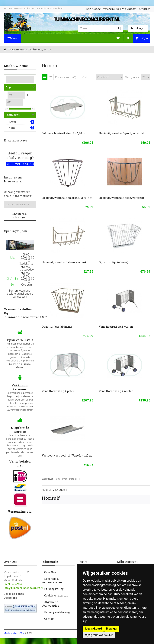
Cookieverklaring (56, 595)
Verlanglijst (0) (111, 9)
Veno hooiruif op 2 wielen (116, 327)
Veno (12, 128)
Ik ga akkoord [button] (93, 629)
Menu (12, 38)
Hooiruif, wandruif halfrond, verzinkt (67, 198)
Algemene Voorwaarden (50, 604)
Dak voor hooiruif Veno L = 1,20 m (64, 133)
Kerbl (13, 122)
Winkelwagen (129, 9)
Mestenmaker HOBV (14, 633)
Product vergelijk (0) (66, 77)
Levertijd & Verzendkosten (52, 581)
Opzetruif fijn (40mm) (114, 262)
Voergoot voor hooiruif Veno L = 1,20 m (67, 455)
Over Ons (50, 572)
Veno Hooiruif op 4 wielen (116, 391)
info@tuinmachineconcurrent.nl (23, 588)
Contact (49, 619)
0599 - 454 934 (13, 584)
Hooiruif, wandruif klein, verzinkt (65, 262)
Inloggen (138, 28)
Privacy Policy (54, 589)
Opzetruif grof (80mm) (57, 327)
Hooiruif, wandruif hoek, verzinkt (122, 198)
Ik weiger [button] (112, 629)
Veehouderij (60, 490)
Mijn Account (93, 9)
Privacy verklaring (57, 612)
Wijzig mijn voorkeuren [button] (99, 635)
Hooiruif (47, 490)
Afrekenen (145, 9)
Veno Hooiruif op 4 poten (58, 391)
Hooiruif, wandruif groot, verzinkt (122, 133)
